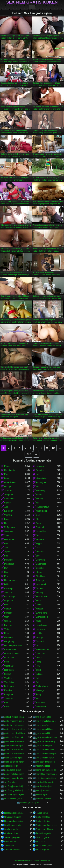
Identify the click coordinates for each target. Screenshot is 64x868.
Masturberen (42, 511)
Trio (6, 548)
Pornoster (9, 560)
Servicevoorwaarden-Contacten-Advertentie (32, 860)
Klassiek (8, 690)
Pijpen (7, 466)
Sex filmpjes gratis (13, 825)
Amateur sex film (12, 850)
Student (40, 588)
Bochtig (39, 592)
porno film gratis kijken (46, 770)
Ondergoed (41, 564)
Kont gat (40, 637)
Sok (38, 678)
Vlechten (8, 678)
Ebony (39, 572)
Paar (38, 548)
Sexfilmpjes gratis (12, 837)
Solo (38, 535)
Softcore (8, 592)
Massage (40, 690)
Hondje (8, 486)
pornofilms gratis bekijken (47, 774)
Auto (38, 698)
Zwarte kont (41, 613)
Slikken (8, 674)
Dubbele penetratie (13, 645)
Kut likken (9, 511)
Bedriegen (9, 686)
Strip (6, 572)
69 (37, 645)
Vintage (8, 629)
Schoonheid (10, 499)
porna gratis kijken (13, 770)
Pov (6, 544)
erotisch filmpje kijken (14, 717)
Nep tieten (9, 670)
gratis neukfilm (43, 725)
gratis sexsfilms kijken (14, 762)
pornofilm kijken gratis (14, 774)
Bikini (7, 662)
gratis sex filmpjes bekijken (47, 746)
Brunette (40, 470)
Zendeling (41, 491)
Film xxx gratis (43, 837)
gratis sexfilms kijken (14, 758)
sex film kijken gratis (45, 782)
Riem (7, 605)
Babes (39, 495)
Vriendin (8, 515)
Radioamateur (42, 507)
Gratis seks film (43, 821)
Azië (6, 507)
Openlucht (41, 560)
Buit (38, 486)
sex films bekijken (44, 786)
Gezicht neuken (11, 654)
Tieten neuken (42, 650)
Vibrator (8, 609)
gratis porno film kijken (14, 733)
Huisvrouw (41, 629)
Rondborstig (10, 470)
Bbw (6, 703)
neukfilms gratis (43, 766)
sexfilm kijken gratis (13, 799)
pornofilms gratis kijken (15, 778)
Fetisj (38, 662)
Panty (39, 694)
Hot (6, 523)
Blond (7, 478)
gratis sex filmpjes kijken (15, 750)
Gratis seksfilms (43, 817)
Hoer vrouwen (11, 580)
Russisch (40, 641)
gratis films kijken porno (47, 721)
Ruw (38, 666)
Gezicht (8, 621)
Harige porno (42, 813)
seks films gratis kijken (46, 778)
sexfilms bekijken (44, 799)
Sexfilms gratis (11, 829)
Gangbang (9, 641)
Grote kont (41, 654)
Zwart (7, 535)
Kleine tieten (42, 478)
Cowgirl (8, 503)
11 (60, 448)
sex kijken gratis (43, 790)
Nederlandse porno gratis (15, 813)
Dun (6, 568)
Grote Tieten (10, 482)
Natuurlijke (41, 531)
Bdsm (39, 601)
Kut (38, 474)
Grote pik (40, 527)
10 (53, 448)
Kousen (8, 519)
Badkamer (41, 703)
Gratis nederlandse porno (47, 825)
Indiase (39, 674)
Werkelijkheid (42, 617)
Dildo (7, 584)
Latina (39, 605)
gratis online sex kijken (15, 729)
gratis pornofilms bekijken (15, 737)
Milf (38, 503)
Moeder (40, 609)
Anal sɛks (40, 842)
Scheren (8, 491)
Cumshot (40, 568)
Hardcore (40, 466)
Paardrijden (41, 482)
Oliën (7, 617)
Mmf (6, 576)
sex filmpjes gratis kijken (15, 786)
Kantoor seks (10, 650)
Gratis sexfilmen (12, 833)
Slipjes (39, 544)
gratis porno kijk (43, 733)
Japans (8, 552)
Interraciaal (9, 564)
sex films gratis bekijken (15, 790)
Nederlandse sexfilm (14, 821)
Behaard (40, 539)
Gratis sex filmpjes (13, 817)
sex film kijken (11, 782)
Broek (7, 707)
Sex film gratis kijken (32, 2)
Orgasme (8, 601)
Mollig (39, 621)
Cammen (8, 637)
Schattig (40, 499)
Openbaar (9, 666)
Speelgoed (9, 531)
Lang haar (9, 694)
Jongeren (9, 495)
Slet (38, 519)
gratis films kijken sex (14, 725)
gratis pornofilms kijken (46, 737)
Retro (7, 633)
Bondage (8, 613)
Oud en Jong (42, 686)
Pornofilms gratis (44, 833)
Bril (37, 682)
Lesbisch (40, 633)
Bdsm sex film (11, 842)
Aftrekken (40, 576)
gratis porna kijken (44, 729)
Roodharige (10, 597)
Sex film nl (9, 846)
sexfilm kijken (42, 794)
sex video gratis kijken (14, 794)
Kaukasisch (41, 584)
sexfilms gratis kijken (30, 803)
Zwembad (9, 698)
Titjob (38, 670)
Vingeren (40, 552)
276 (29, 454)
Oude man (9, 658)
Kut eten (8, 625)
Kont (6, 474)
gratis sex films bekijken (47, 750)
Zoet (38, 556)
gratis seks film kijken (14, 741)
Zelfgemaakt (10, 527)
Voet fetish (9, 682)
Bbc (6, 556)
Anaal (39, 523)
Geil (38, 515)
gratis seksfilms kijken (14, 746)
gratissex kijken (11, 766)
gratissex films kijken (45, 762)
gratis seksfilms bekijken (47, 741)
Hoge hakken (42, 625)
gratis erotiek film (44, 717)
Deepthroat (9, 539)
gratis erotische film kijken (15, 721)
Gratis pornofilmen (44, 829)
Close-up (8, 588)
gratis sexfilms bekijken (47, 754)
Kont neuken (42, 597)
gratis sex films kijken (14, 754)
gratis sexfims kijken (45, 758)
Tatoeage (40, 580)
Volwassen (41, 707)
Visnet (39, 658)
